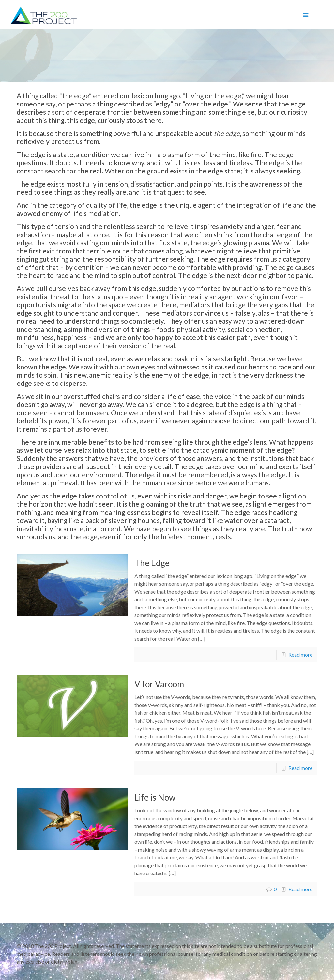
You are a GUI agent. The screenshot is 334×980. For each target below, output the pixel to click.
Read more (300, 654)
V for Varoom (159, 684)
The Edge (152, 563)
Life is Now (155, 797)
